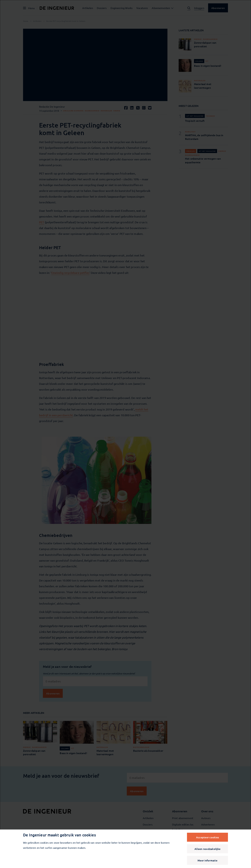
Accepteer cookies (207, 837)
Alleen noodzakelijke (207, 849)
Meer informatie (207, 860)
